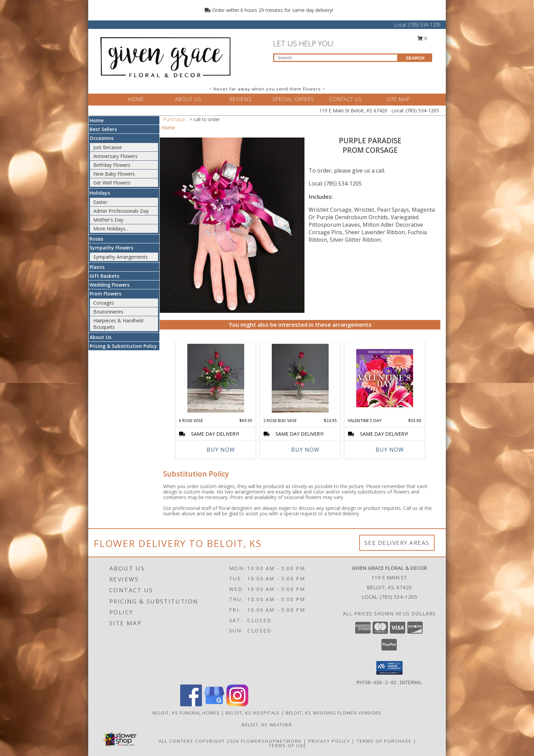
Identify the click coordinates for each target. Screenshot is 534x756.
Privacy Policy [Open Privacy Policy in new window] (329, 741)
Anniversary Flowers (115, 156)
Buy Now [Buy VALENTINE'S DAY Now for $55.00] (390, 450)
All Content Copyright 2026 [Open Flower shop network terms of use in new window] (199, 741)
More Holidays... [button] (111, 229)
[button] (389, 668)
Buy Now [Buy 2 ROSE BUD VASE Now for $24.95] (305, 450)
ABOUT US (188, 99)
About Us (100, 337)
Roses (96, 239)
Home (97, 120)
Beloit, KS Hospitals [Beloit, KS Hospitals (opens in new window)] (253, 713)
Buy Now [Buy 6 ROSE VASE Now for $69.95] (221, 450)
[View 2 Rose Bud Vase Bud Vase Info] (300, 378)
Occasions (101, 138)
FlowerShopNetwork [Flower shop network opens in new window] (271, 741)
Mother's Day (108, 220)
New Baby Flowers (114, 174)
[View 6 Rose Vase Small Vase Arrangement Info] (216, 378)
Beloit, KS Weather (267, 725)
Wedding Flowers (109, 285)
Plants (97, 267)
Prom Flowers (105, 294)
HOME (136, 99)
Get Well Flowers (112, 183)
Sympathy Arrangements (121, 257)
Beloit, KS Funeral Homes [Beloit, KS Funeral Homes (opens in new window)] (186, 713)
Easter (100, 202)
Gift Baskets (104, 276)
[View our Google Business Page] (214, 704)
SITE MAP (398, 99)
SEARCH (415, 58)
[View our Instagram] (237, 704)
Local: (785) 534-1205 (335, 183)
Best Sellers (103, 129)
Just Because (108, 147)
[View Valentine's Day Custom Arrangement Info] (385, 378)
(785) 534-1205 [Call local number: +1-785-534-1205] (398, 597)
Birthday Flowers (112, 165)
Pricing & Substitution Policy (123, 346)
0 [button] (422, 38)
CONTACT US (346, 99)
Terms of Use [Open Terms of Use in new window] (288, 745)
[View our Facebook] (191, 704)
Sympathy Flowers (111, 248)
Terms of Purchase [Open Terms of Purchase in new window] (384, 741)
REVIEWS (241, 99)
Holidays (100, 193)
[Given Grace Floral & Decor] (164, 56)
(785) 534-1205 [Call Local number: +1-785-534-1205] (425, 25)
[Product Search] (336, 58)
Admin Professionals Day (121, 211)
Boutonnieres (108, 312)
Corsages (104, 303)
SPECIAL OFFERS (293, 99)
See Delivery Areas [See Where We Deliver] (397, 543)
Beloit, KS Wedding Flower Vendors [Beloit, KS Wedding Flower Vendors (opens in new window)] (334, 713)
